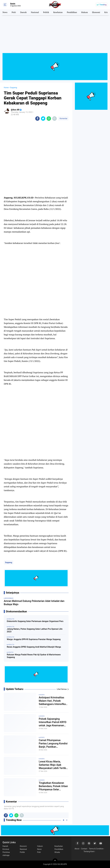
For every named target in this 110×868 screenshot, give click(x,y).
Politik (46, 12)
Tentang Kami (89, 851)
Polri (14, 12)
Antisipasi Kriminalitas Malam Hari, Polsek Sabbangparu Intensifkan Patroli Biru (53, 701)
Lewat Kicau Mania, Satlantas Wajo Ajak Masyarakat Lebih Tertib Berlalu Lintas (52, 765)
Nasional (35, 12)
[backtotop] (55, 861)
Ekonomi (96, 12)
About (77, 849)
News (5, 12)
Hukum (84, 12)
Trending (103, 5)
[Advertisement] (55, 35)
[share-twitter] (43, 119)
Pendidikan (72, 12)
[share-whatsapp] (49, 119)
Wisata (57, 852)
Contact (84, 849)
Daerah (23, 12)
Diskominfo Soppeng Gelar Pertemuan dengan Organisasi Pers (35, 621)
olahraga (6, 855)
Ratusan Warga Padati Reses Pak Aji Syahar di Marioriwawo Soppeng (34, 656)
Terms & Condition (96, 849)
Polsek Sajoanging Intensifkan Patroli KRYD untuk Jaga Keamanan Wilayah (53, 722)
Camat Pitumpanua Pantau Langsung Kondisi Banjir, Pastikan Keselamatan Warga (53, 744)
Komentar (63, 118)
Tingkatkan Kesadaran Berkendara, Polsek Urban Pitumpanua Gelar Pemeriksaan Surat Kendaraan (53, 786)
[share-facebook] (37, 119)
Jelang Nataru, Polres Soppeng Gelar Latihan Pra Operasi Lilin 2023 (35, 630)
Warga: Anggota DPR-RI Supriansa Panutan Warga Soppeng (34, 639)
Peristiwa (6, 852)
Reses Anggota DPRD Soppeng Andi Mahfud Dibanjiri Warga (34, 647)
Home (6, 88)
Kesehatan (58, 12)
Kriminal (6, 849)
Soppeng (9, 562)
